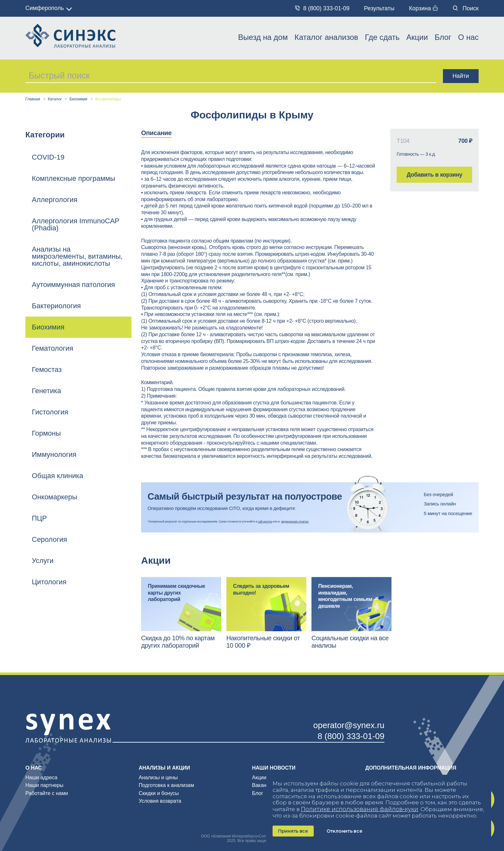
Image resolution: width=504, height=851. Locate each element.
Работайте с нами (47, 793)
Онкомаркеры (54, 497)
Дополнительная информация (411, 768)
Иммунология (54, 454)
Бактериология (56, 306)
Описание (156, 133)
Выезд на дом (263, 37)
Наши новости (274, 768)
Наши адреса (41, 777)
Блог (443, 37)
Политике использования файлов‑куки (360, 809)
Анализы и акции (165, 768)
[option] (163, 133)
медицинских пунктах (295, 522)
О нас (468, 37)
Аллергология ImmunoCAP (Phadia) (76, 224)
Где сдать (382, 37)
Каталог (55, 99)
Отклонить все (344, 831)
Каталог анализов (326, 37)
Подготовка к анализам (166, 785)
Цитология (49, 582)
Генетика (46, 391)
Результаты (379, 8)
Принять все (293, 831)
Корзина (423, 8)
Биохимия (78, 99)
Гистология (50, 412)
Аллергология (55, 200)
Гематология (53, 348)
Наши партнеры (44, 785)
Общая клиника (58, 476)
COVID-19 (48, 157)
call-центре (265, 522)
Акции (417, 37)
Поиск (466, 8)
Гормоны (46, 433)
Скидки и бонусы (159, 793)
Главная (33, 99)
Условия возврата (160, 801)
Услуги (43, 561)
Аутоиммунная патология (73, 285)
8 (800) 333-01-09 (322, 8)
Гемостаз (47, 370)
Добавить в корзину (434, 175)
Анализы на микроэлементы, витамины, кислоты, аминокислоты (77, 256)
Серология (50, 539)
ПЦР (39, 518)
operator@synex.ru (349, 725)
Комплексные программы (73, 178)
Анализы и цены (158, 777)
